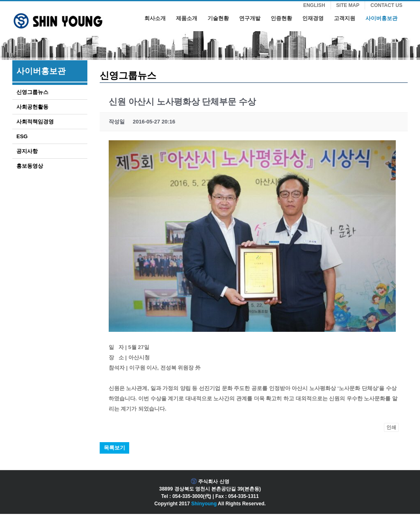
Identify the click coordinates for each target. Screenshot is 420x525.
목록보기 (114, 448)
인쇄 (391, 427)
